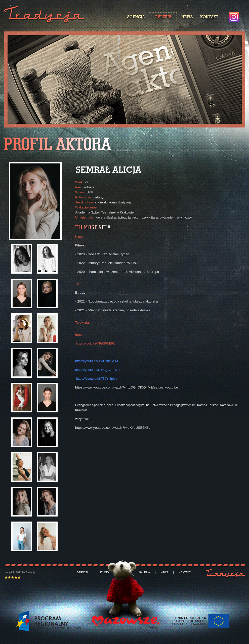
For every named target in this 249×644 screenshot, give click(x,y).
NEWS (164, 573)
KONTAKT (185, 573)
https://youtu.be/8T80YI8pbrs (97, 379)
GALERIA (144, 573)
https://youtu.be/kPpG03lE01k (96, 344)
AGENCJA (83, 573)
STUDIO (104, 573)
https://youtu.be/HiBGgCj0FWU (97, 370)
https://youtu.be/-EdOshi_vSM (97, 361)
